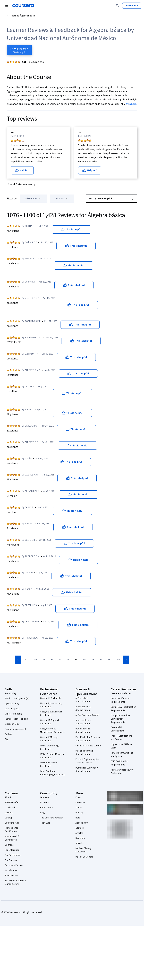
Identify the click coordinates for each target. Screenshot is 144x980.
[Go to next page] (126, 660)
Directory (80, 838)
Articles (79, 833)
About (8, 797)
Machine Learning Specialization (84, 753)
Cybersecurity (12, 704)
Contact (79, 828)
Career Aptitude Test (121, 693)
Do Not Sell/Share (84, 857)
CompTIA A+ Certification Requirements (123, 709)
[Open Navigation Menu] (7, 6)
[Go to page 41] (52, 660)
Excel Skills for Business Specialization (88, 739)
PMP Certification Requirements (119, 763)
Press (78, 797)
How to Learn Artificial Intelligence (122, 755)
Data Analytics (12, 709)
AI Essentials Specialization (83, 700)
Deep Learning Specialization (83, 730)
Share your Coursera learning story (15, 882)
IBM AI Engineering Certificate (49, 747)
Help (78, 818)
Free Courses (12, 876)
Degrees (9, 845)
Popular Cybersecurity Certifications (122, 772)
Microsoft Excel (12, 724)
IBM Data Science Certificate (49, 764)
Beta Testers (47, 808)
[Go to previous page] (18, 660)
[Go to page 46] (92, 660)
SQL (7, 739)
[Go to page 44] (76, 660)
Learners (45, 797)
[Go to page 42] (60, 660)
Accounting (10, 693)
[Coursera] (23, 6)
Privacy (79, 813)
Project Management (15, 729)
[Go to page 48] (109, 660)
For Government (13, 855)
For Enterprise (12, 850)
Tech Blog (45, 823)
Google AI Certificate (51, 698)
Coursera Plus (12, 823)
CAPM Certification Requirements (120, 700)
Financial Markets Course (88, 746)
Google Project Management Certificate (52, 730)
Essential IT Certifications (118, 729)
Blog (42, 813)
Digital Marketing (13, 714)
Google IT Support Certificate (50, 722)
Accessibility (82, 823)
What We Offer (12, 802)
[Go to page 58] (118, 660)
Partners (44, 802)
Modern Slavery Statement (83, 850)
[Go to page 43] (68, 660)
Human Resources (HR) (16, 719)
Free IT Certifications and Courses (121, 738)
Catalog (9, 818)
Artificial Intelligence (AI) (17, 699)
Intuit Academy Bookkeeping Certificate (53, 773)
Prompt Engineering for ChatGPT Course (87, 761)
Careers (9, 813)
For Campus (11, 860)
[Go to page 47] (101, 660)
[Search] (117, 6)
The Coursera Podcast (52, 818)
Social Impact (12, 870)
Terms (79, 808)
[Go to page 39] (35, 660)
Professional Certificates (11, 830)
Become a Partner (14, 865)
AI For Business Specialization (83, 708)
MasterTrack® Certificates (12, 838)
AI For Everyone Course (87, 715)
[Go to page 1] (26, 660)
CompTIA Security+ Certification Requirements (120, 719)
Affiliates (80, 843)
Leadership (10, 808)
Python (8, 734)
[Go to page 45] (84, 660)
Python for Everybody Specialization (87, 770)
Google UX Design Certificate (49, 739)
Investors (80, 802)
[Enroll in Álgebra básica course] (19, 50)
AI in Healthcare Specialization (83, 722)
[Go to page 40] (44, 660)
